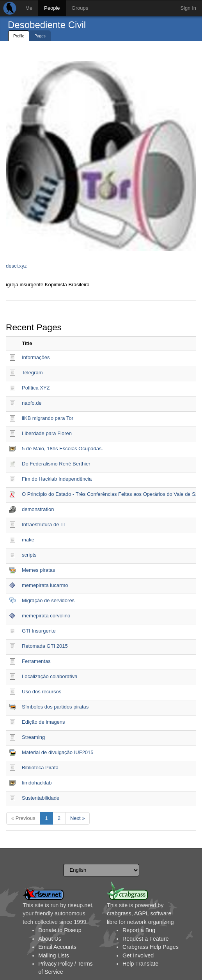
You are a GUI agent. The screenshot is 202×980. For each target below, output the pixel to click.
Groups (80, 8)
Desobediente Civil (47, 25)
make (28, 540)
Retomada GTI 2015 (45, 646)
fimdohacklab (37, 783)
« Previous (23, 818)
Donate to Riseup (60, 930)
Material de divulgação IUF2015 (58, 752)
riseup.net (80, 905)
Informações (36, 357)
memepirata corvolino (46, 616)
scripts (29, 555)
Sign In (188, 8)
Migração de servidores (48, 600)
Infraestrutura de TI (43, 524)
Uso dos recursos (42, 692)
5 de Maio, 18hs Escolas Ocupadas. (62, 449)
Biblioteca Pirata (40, 768)
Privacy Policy (56, 964)
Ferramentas (36, 661)
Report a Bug (139, 930)
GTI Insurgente (39, 631)
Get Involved (138, 955)
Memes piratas (38, 570)
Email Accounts (57, 947)
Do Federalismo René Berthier (56, 464)
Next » (78, 818)
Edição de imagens (43, 722)
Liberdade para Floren (47, 433)
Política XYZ (36, 388)
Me (29, 8)
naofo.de (32, 403)
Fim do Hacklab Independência (57, 479)
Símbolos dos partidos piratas (55, 707)
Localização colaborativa (50, 676)
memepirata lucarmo (45, 585)
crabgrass (119, 913)
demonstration (38, 509)
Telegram (32, 373)
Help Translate (140, 964)
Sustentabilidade (41, 798)
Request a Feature (145, 939)
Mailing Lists (54, 955)
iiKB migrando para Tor (48, 418)
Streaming (33, 737)
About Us (50, 939)
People (52, 8)
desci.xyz (16, 266)
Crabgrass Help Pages (151, 947)
